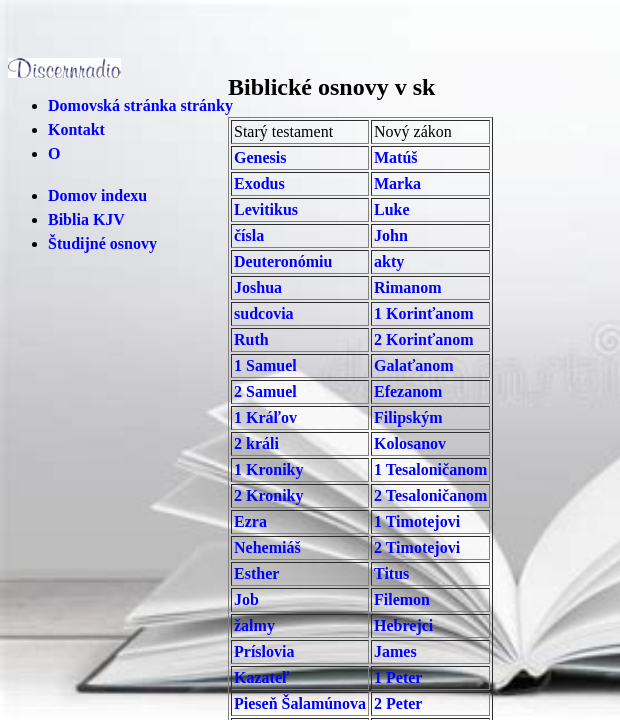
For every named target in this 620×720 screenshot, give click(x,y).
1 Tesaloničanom (430, 469)
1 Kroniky (269, 469)
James (395, 651)
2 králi (256, 443)
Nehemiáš (267, 547)
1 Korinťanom (423, 313)
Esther (256, 573)
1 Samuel (265, 365)
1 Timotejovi (417, 521)
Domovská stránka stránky (140, 105)
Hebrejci (403, 625)
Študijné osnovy (102, 243)
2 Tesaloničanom (430, 495)
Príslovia (264, 651)
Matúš (396, 157)
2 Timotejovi (417, 547)
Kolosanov (410, 443)
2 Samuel (265, 391)
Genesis (260, 157)
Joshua (258, 287)
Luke (392, 209)
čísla (249, 235)
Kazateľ (261, 677)
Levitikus (266, 209)
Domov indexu (97, 195)
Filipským (408, 417)
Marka (397, 183)
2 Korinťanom (423, 339)
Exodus (259, 183)
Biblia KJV (86, 219)
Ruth (251, 339)
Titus (391, 573)
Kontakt (76, 129)
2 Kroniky (269, 495)
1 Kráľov (265, 417)
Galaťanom (413, 365)
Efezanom (408, 391)
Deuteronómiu (283, 261)
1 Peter (398, 677)
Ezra (250, 521)
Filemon (402, 599)
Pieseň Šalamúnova (300, 703)
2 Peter (398, 703)
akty (389, 261)
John (391, 235)
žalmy (254, 625)
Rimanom (408, 287)
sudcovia (264, 313)
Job (246, 599)
